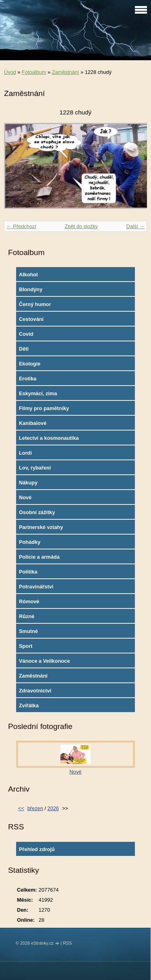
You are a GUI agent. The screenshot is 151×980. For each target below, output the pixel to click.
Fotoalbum (34, 72)
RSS (67, 943)
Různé (27, 616)
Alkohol (28, 275)
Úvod (10, 72)
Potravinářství (36, 587)
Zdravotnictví (35, 691)
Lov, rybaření (35, 468)
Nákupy (28, 483)
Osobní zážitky (37, 512)
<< (21, 808)
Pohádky (30, 542)
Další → (135, 226)
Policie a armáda (39, 557)
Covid (26, 334)
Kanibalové (33, 423)
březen (35, 808)
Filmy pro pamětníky (44, 408)
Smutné (28, 631)
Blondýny (31, 289)
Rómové (29, 601)
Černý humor (35, 304)
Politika (28, 572)
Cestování (31, 319)
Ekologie (30, 364)
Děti (24, 349)
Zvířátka (29, 705)
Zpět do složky (81, 226)
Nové (25, 497)
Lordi (25, 453)
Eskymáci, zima (38, 393)
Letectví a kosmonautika (49, 438)
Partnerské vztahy (41, 527)
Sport (26, 646)
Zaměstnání (66, 72)
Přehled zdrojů (37, 849)
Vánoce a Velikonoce (44, 661)
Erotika (28, 379)
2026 (53, 808)
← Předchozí (21, 226)
